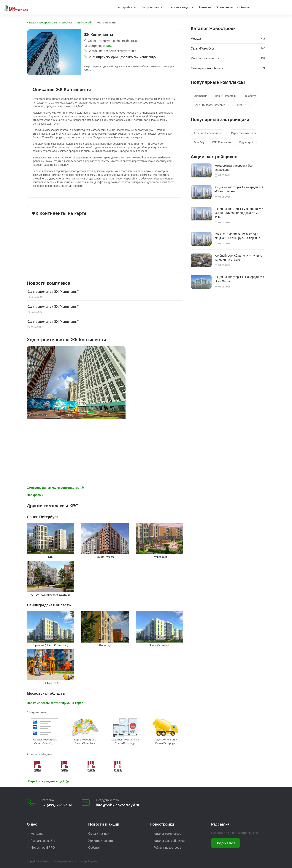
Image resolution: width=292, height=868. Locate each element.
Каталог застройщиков (169, 841)
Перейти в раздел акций (49, 781)
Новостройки (123, 7)
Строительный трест (244, 133)
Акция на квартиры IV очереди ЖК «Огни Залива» (239, 189)
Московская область (205, 58)
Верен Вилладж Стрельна (210, 105)
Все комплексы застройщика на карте (57, 703)
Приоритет (250, 96)
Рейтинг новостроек (167, 848)
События (243, 7)
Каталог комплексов (167, 834)
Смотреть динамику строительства (55, 488)
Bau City (199, 142)
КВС (109, 46)
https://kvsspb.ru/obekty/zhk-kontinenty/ (126, 57)
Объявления (224, 7)
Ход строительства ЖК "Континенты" (53, 292)
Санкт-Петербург (203, 48)
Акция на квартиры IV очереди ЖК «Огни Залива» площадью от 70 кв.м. (239, 213)
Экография (201, 96)
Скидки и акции (99, 834)
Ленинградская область (207, 68)
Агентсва (205, 7)
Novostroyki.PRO (43, 848)
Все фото (36, 495)
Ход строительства (101, 841)
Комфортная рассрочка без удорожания (234, 168)
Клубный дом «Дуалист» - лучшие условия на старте (238, 257)
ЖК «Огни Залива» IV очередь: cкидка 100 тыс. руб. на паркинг (237, 236)
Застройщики (150, 7)
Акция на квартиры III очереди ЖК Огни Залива (239, 279)
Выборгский (85, 23)
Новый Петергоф (225, 96)
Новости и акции (179, 7)
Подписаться (226, 843)
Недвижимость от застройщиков (78, 861)
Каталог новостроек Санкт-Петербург (50, 23)
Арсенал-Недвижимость (209, 133)
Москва (196, 39)
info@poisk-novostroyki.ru (118, 805)
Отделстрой (246, 142)
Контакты (37, 834)
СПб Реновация (222, 142)
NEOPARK (240, 105)
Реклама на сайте (43, 841)
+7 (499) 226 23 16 (57, 805)
